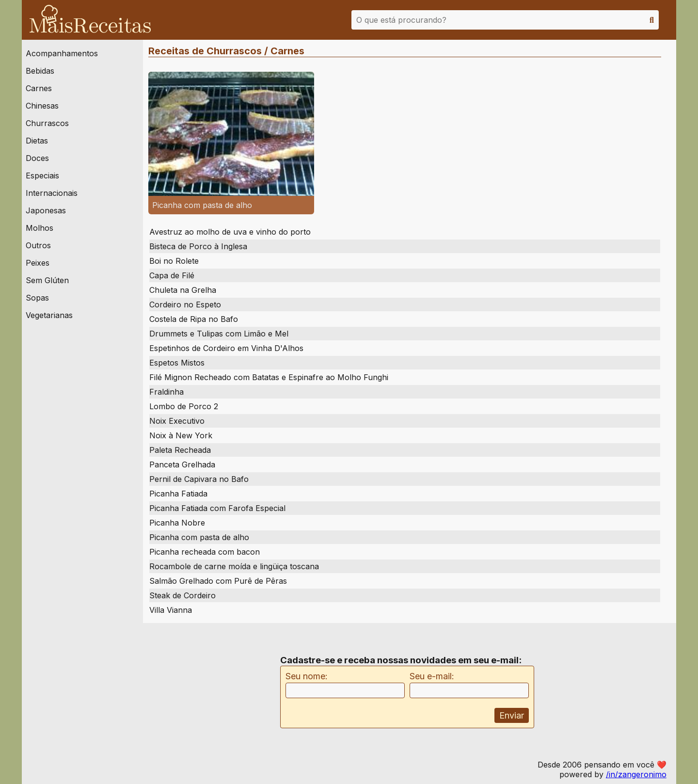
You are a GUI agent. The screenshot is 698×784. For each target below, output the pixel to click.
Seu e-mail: (432, 676)
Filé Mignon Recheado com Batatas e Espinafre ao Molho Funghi (269, 377)
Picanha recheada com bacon (205, 552)
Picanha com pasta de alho (199, 537)
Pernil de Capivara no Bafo (199, 479)
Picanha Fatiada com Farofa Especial (217, 508)
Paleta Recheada (180, 450)
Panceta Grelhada (182, 464)
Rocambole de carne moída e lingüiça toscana (234, 566)
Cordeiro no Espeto (185, 304)
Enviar (512, 715)
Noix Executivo (177, 421)
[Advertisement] (209, 691)
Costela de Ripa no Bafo (194, 319)
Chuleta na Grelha (183, 290)
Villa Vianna (171, 610)
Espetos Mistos (177, 363)
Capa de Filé (172, 275)
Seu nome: (307, 676)
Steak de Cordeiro (182, 595)
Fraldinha (167, 392)
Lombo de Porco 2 (184, 406)
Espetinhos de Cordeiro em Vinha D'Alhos (226, 348)
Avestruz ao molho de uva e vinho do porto (230, 232)
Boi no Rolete (174, 261)
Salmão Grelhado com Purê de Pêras (218, 581)
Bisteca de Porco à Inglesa (198, 246)
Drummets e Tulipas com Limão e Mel (219, 334)
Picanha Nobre (177, 523)
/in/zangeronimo (636, 774)
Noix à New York (181, 435)
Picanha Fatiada (178, 494)
